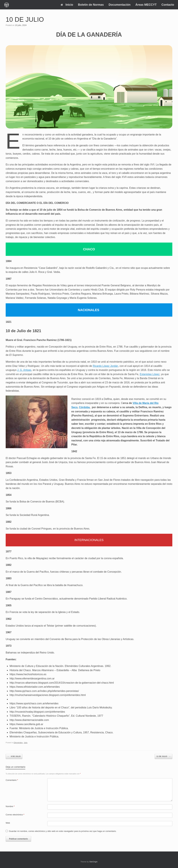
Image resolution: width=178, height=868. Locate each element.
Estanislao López (150, 374)
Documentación (120, 5)
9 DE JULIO (14, 756)
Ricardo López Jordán (105, 366)
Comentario (12, 780)
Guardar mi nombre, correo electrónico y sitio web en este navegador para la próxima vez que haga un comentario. (63, 831)
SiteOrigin (93, 862)
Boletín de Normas (91, 5)
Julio (26, 743)
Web (8, 823)
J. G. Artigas (24, 370)
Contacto (168, 5)
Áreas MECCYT (146, 5)
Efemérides (18, 743)
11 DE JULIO (163, 756)
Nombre (10, 806)
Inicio (67, 5)
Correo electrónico (15, 815)
